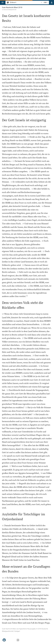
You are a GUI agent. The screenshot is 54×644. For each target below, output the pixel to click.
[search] (25, 2)
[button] (3, 2)
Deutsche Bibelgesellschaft (10, 10)
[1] (27, 296)
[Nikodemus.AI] (4, 640)
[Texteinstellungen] (52, 3)
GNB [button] (46, 3)
